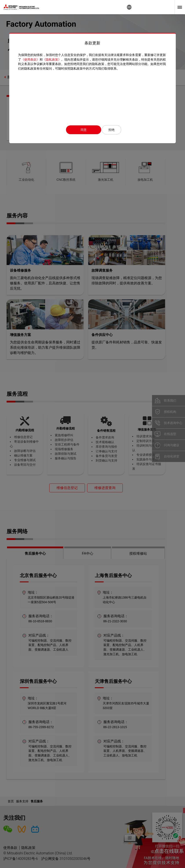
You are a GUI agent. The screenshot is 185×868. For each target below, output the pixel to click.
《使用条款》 (30, 60)
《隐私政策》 (52, 60)
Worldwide (129, 7)
